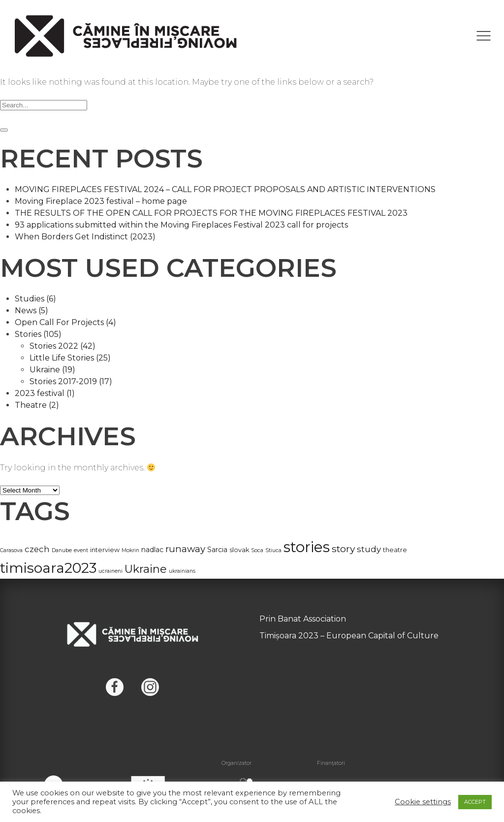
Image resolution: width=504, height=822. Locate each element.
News (31, 311)
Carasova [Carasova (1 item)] (11, 550)
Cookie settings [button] (423, 802)
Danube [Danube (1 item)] (62, 550)
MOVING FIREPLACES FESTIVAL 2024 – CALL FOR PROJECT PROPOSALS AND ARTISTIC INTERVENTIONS (225, 189)
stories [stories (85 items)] (307, 547)
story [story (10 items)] (343, 549)
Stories (38, 334)
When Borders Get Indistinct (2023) (85, 237)
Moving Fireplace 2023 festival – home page (101, 201)
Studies (35, 299)
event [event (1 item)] (81, 550)
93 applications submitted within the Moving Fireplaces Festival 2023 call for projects (181, 225)
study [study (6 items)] (369, 549)
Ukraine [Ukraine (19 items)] (146, 569)
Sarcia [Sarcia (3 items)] (217, 550)
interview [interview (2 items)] (105, 550)
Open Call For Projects (65, 322)
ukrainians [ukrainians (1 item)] (182, 571)
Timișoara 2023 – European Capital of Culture (349, 636)
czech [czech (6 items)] (37, 549)
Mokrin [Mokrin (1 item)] (130, 550)
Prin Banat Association (303, 619)
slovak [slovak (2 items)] (239, 550)
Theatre (37, 405)
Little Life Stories (70, 358)
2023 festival (45, 393)
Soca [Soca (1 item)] (257, 550)
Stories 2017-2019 (71, 381)
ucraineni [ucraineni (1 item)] (110, 571)
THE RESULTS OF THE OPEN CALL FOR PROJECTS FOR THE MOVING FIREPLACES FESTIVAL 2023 (211, 213)
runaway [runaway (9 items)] (185, 549)
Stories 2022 (63, 346)
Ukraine (52, 370)
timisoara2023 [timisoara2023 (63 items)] (48, 568)
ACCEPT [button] (475, 802)
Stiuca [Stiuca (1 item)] (273, 550)
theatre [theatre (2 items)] (395, 550)
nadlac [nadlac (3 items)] (152, 550)
